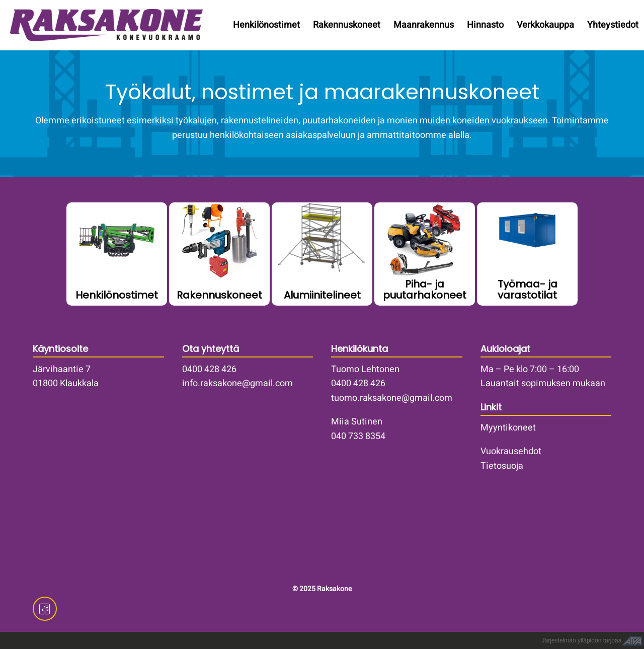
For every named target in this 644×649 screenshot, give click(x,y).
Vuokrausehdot (511, 451)
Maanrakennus (424, 25)
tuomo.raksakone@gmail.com (392, 398)
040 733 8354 (358, 436)
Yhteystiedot (613, 25)
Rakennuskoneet (347, 25)
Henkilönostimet (266, 25)
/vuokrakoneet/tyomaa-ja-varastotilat (527, 254)
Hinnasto (485, 25)
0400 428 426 (209, 369)
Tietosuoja (502, 466)
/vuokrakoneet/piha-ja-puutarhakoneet (425, 254)
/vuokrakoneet (219, 254)
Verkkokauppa (545, 25)
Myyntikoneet (508, 428)
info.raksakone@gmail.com (237, 383)
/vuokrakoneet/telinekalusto (322, 254)
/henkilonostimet (117, 254)
